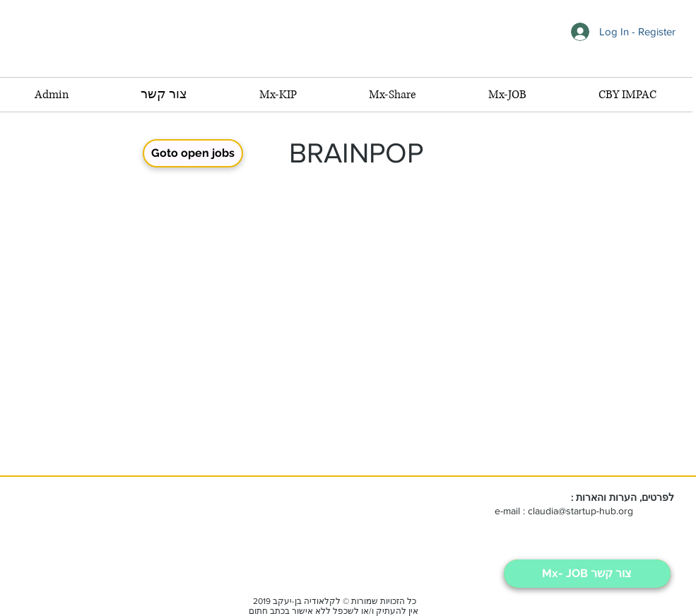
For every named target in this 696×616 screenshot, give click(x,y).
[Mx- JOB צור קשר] (587, 574)
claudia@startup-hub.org (580, 511)
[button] (507, 95)
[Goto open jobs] (193, 153)
